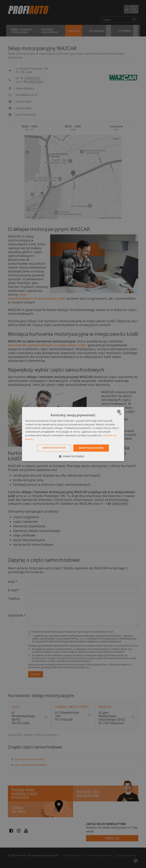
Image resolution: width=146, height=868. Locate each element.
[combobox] (119, 411)
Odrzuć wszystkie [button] (54, 448)
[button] (73, 456)
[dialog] (73, 434)
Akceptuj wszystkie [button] (91, 448)
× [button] (120, 414)
